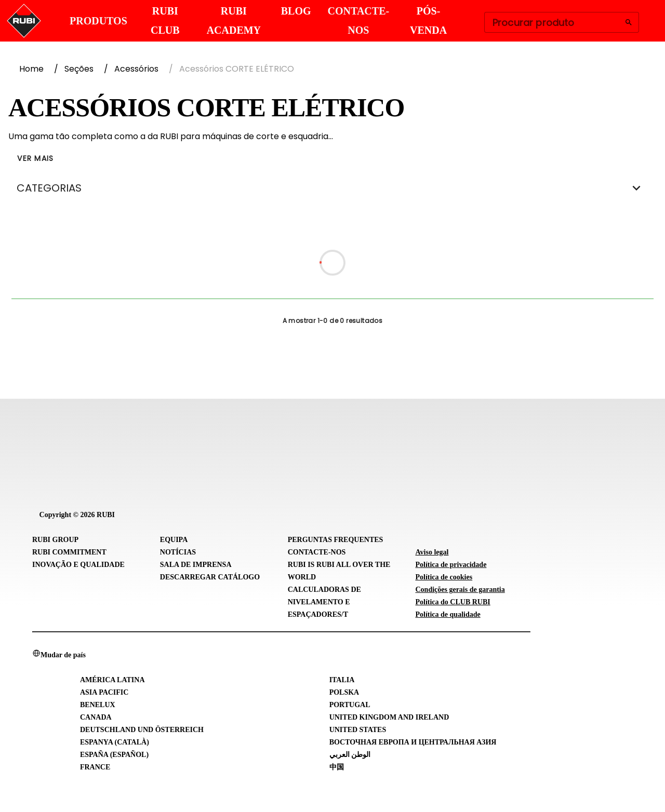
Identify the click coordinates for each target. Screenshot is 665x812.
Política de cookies (444, 577)
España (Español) (114, 755)
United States (358, 730)
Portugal (350, 705)
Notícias (178, 552)
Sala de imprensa (196, 565)
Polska (344, 692)
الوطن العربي (350, 755)
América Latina (112, 680)
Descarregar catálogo (210, 577)
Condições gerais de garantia (460, 590)
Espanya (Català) (115, 742)
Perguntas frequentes (336, 540)
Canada (96, 717)
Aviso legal (432, 552)
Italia (342, 680)
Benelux (98, 705)
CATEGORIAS (332, 188)
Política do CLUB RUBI (453, 602)
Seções (79, 69)
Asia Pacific (104, 692)
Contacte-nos (317, 552)
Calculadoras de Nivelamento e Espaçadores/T (324, 602)
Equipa (174, 540)
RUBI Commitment (69, 552)
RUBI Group (55, 540)
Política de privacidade (451, 565)
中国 (337, 767)
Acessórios (136, 69)
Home (31, 69)
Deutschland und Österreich (142, 730)
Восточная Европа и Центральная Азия (413, 742)
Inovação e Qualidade (78, 565)
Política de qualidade (448, 614)
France (95, 767)
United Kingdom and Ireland (389, 717)
